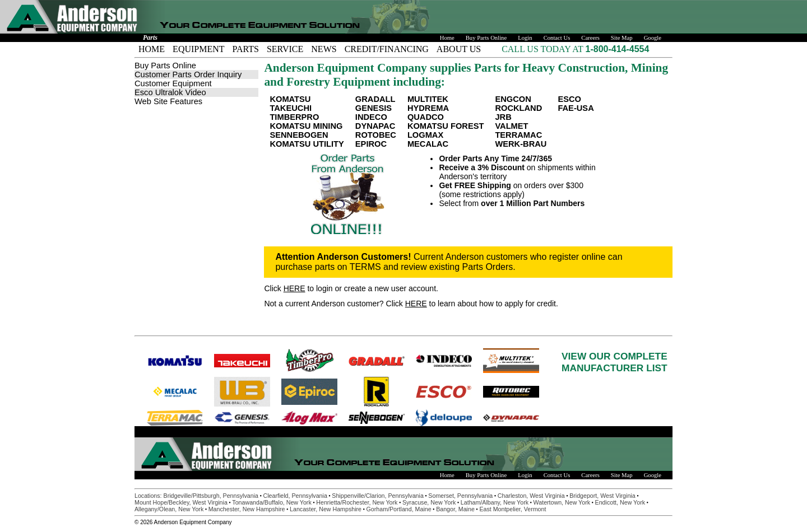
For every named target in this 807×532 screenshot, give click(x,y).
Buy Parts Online (486, 38)
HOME (152, 49)
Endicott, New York (620, 502)
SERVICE (285, 49)
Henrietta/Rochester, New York (357, 502)
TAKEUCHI (291, 108)
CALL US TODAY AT (543, 49)
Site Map (622, 38)
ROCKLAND (518, 108)
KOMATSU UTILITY (307, 144)
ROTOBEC (376, 135)
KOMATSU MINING (306, 126)
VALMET (511, 126)
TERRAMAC (518, 135)
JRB (503, 117)
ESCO (569, 99)
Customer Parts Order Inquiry (188, 74)
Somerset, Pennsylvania (460, 496)
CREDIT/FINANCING (387, 49)
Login (525, 38)
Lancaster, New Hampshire (326, 509)
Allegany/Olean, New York (169, 509)
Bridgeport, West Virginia (602, 496)
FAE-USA (576, 108)
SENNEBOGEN (299, 135)
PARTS (246, 49)
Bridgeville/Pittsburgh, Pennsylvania (211, 496)
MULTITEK (428, 99)
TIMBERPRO (294, 117)
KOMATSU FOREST (446, 126)
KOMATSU (290, 99)
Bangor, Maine (455, 509)
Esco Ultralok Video (170, 92)
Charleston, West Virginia (531, 496)
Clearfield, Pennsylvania (295, 496)
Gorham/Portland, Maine (399, 509)
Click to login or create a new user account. (351, 288)
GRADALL (375, 99)
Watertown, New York (562, 502)
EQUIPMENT (198, 49)
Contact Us (557, 38)
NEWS (324, 49)
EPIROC (371, 144)
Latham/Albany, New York (495, 502)
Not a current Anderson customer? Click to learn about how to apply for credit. (411, 304)
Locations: (149, 496)
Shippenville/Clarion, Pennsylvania (378, 496)
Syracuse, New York (429, 502)
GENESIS (374, 108)
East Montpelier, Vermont (513, 509)
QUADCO (426, 117)
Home (447, 38)
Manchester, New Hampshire (247, 509)
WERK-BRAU (521, 144)
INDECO (371, 117)
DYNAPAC (375, 126)
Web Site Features (168, 101)
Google (653, 38)
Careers (590, 38)
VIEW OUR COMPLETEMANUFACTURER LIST (614, 362)
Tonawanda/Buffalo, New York (272, 502)
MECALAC (428, 144)
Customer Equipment (173, 83)
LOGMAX (425, 135)
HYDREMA (428, 108)
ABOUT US (459, 49)
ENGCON (513, 99)
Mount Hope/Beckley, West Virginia (181, 502)
